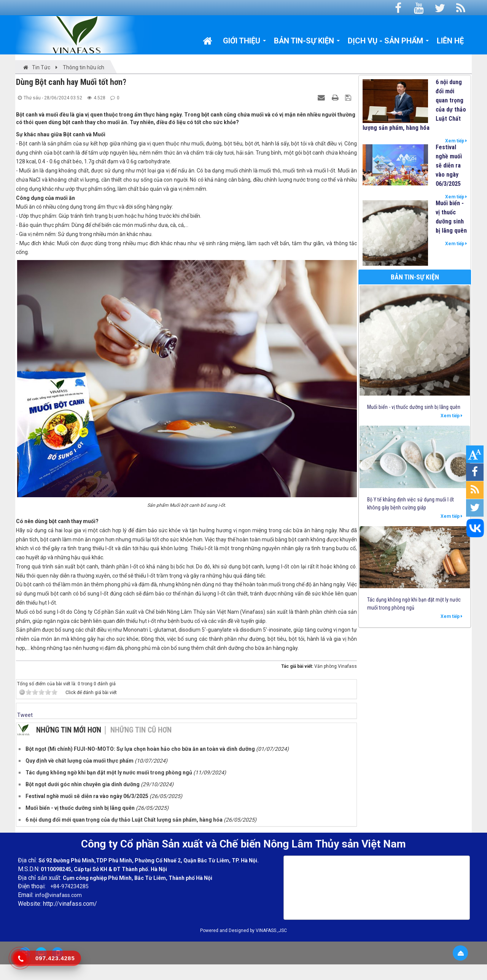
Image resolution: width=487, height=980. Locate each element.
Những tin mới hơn (69, 730)
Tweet (25, 715)
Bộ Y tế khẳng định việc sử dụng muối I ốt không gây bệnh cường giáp (411, 504)
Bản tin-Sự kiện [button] (307, 43)
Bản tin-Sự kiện (415, 277)
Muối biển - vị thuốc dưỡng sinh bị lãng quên (451, 217)
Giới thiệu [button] (245, 43)
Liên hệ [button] (450, 41)
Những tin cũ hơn (141, 730)
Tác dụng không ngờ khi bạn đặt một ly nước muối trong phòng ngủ (414, 604)
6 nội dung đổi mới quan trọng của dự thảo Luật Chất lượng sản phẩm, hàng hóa (414, 105)
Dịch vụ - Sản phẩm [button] (388, 43)
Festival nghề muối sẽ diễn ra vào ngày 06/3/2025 (449, 165)
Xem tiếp (456, 141)
